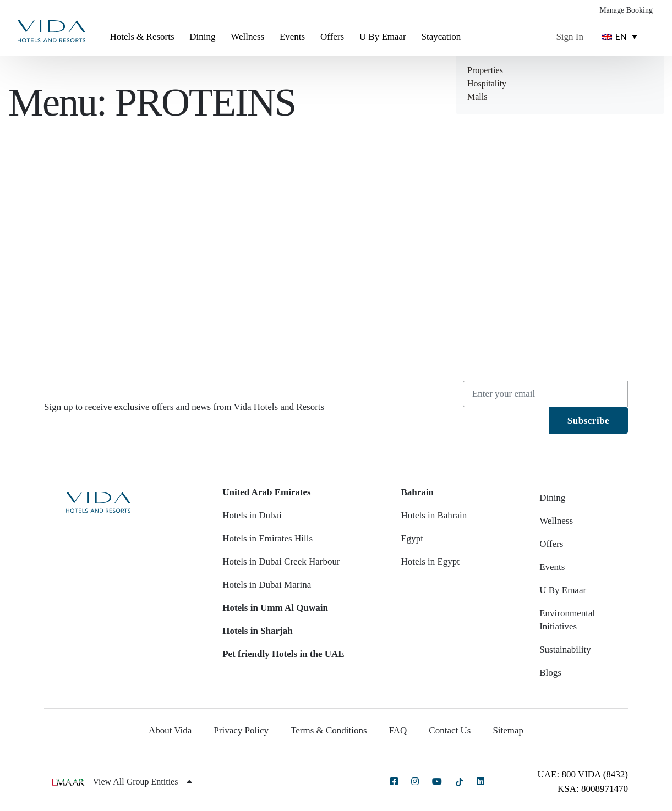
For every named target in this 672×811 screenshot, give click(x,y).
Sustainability (565, 650)
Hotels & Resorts (142, 37)
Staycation (441, 37)
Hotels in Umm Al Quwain (275, 608)
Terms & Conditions (329, 730)
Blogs (550, 673)
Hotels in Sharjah (258, 631)
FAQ (398, 730)
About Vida (170, 730)
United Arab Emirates (267, 492)
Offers (332, 37)
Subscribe (588, 421)
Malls (477, 97)
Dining (202, 37)
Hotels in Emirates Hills (267, 538)
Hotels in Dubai (252, 515)
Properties (485, 70)
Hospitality (487, 83)
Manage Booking (626, 10)
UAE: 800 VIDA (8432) (583, 774)
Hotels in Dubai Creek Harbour (281, 561)
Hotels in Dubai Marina (267, 585)
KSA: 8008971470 (593, 789)
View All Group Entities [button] (142, 782)
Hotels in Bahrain (434, 515)
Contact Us (450, 730)
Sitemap (508, 730)
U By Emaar (383, 37)
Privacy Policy (241, 730)
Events (292, 37)
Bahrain (417, 492)
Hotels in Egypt (430, 561)
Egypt (412, 538)
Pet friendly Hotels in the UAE (283, 654)
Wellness (247, 37)
